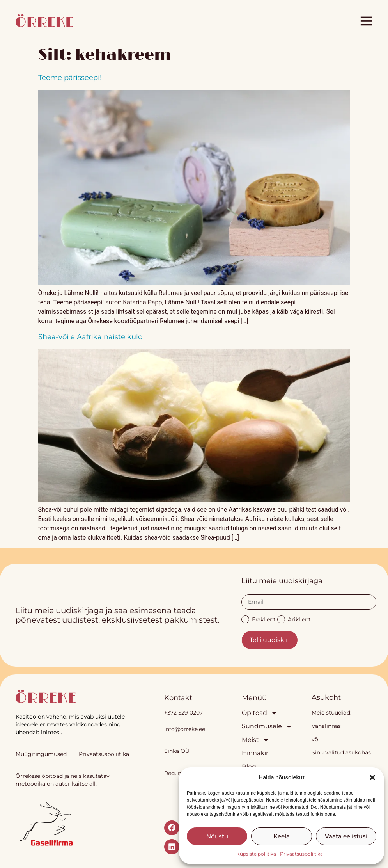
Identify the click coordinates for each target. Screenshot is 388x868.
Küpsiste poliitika (256, 854)
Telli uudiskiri (270, 640)
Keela (282, 836)
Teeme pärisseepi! (70, 78)
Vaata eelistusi (346, 836)
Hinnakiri (256, 753)
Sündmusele (261, 726)
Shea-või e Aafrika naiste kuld (90, 337)
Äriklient (294, 619)
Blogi (250, 767)
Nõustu (217, 836)
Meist (255, 740)
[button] (372, 777)
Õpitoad (260, 713)
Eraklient (259, 619)
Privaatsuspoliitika (301, 854)
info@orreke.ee (185, 729)
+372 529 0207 (183, 713)
